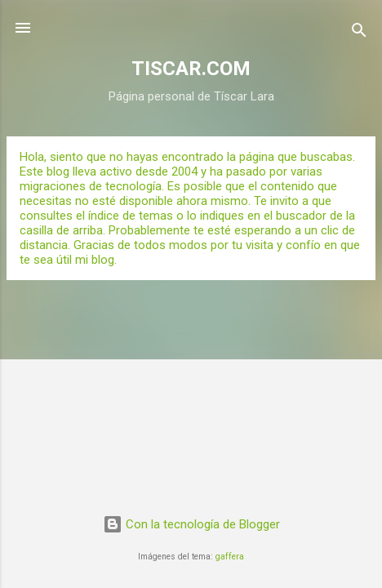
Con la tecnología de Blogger (191, 524)
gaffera (230, 557)
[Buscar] (359, 33)
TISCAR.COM (191, 69)
